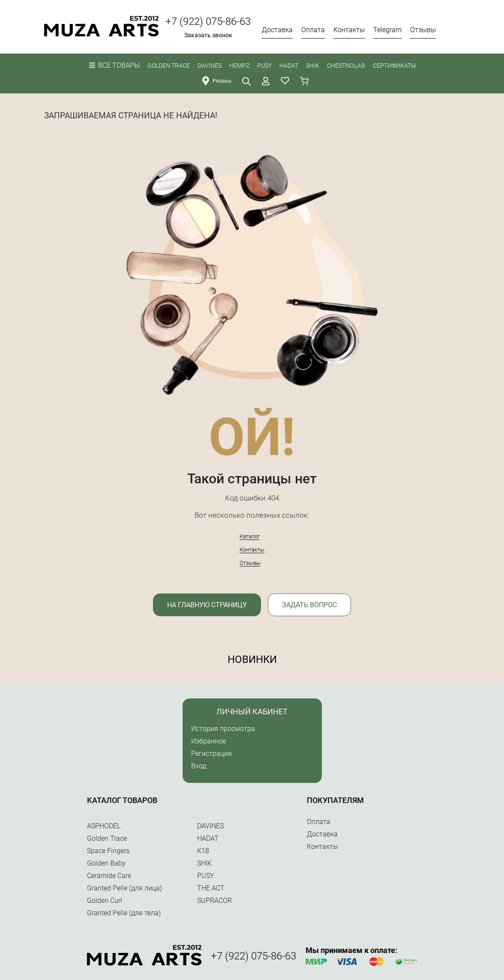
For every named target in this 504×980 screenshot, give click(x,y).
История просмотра (223, 729)
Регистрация (211, 754)
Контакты (252, 550)
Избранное (208, 741)
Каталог (250, 536)
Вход (199, 766)
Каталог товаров (122, 800)
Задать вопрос (309, 605)
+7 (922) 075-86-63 (208, 21)
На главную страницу (207, 605)
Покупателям (335, 800)
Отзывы (250, 563)
